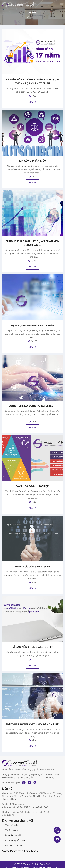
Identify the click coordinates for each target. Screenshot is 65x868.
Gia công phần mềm (33, 161)
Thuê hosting (12, 830)
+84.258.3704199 (21, 807)
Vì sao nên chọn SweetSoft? (32, 647)
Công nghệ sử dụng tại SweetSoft (32, 406)
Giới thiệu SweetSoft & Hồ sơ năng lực (32, 724)
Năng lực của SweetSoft (33, 567)
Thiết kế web (11, 825)
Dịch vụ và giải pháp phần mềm (33, 325)
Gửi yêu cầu (57, 839)
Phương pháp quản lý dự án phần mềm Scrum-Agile (32, 243)
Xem (32, 102)
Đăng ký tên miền (14, 835)
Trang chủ (28, 17)
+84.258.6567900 (40, 807)
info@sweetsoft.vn (17, 804)
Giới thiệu (39, 17)
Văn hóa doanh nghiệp (32, 486)
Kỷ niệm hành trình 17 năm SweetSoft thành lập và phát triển (33, 81)
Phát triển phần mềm (15, 840)
